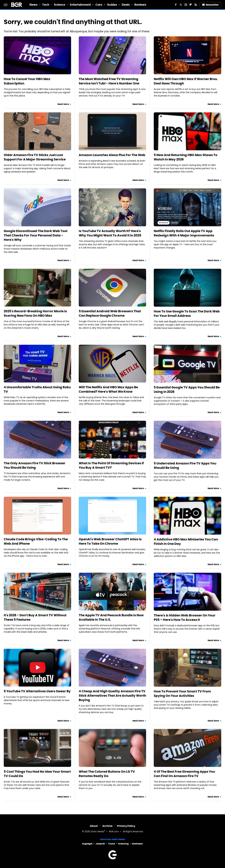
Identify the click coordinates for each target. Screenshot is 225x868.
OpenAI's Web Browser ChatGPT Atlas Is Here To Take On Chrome (110, 541)
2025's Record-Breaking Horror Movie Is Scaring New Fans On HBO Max (35, 313)
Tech (46, 5)
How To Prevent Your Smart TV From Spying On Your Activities (182, 694)
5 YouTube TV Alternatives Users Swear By (37, 691)
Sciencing (123, 844)
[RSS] (196, 5)
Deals (126, 5)
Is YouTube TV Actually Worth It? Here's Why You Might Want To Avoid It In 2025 (110, 233)
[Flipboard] (191, 5)
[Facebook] (176, 5)
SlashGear (137, 844)
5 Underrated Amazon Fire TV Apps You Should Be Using (185, 466)
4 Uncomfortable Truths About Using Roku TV (37, 389)
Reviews (140, 5)
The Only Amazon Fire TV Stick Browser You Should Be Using (35, 465)
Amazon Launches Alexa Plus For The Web (112, 155)
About (94, 826)
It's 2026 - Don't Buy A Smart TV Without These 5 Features (35, 617)
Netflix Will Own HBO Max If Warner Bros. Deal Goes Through (186, 81)
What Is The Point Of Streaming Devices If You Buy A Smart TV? (111, 465)
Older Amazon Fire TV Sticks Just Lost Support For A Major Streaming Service (35, 157)
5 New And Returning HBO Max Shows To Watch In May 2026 (186, 157)
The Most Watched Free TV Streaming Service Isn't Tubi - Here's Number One (109, 81)
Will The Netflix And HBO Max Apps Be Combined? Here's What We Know (108, 389)
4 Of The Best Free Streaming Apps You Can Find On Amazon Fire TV (184, 774)
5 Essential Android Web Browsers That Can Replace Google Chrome (110, 313)
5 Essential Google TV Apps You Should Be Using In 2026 (187, 390)
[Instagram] (186, 5)
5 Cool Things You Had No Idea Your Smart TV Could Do (37, 774)
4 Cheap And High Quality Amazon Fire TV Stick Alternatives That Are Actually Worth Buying (112, 696)
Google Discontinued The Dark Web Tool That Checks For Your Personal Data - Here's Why (36, 235)
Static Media (97, 832)
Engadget (87, 844)
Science (60, 5)
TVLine (112, 844)
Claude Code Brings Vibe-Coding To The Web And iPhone (36, 541)
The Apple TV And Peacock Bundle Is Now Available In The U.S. (111, 617)
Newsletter (210, 5)
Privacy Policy (126, 826)
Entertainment (80, 5)
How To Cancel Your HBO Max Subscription (27, 81)
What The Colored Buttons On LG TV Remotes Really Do (107, 774)
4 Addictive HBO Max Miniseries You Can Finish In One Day (186, 542)
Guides (112, 5)
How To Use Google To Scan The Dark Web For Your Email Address (187, 314)
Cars (99, 5)
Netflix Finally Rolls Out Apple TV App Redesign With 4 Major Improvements (184, 233)
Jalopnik (100, 844)
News (34, 5)
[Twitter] (181, 5)
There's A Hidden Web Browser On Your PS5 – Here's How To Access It (185, 618)
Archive (107, 826)
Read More (63, 104)
